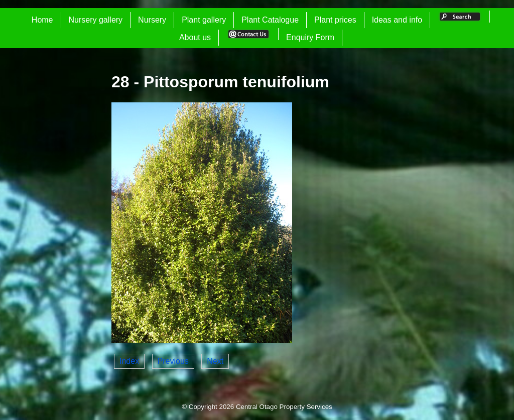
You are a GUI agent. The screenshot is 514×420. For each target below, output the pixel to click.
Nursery (152, 20)
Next (215, 361)
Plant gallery (204, 20)
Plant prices (335, 20)
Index (129, 361)
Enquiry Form (310, 37)
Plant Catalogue (270, 20)
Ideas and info (397, 20)
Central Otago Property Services (284, 407)
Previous (173, 361)
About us (195, 37)
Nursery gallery (96, 20)
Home (42, 20)
